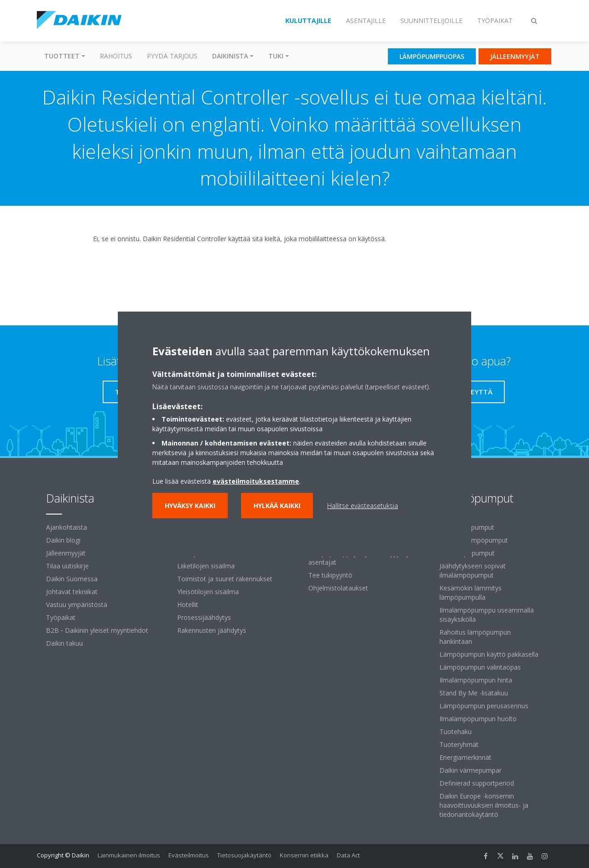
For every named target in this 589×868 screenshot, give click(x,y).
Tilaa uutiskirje (67, 566)
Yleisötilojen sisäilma (208, 592)
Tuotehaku (456, 732)
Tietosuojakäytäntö (244, 855)
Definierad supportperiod (477, 783)
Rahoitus (116, 56)
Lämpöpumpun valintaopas (480, 667)
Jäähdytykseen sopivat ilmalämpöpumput (473, 570)
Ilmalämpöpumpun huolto (478, 719)
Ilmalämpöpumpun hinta (476, 680)
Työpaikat (61, 617)
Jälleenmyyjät (66, 553)
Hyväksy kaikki (190, 506)
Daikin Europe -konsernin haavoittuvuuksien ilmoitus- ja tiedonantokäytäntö (484, 805)
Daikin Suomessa (72, 579)
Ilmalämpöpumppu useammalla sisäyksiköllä (487, 615)
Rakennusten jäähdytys (212, 630)
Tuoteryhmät (459, 744)
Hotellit (188, 605)
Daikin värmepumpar (471, 770)
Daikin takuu (64, 643)
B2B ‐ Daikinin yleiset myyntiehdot (97, 630)
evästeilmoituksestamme (256, 481)
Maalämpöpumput (467, 553)
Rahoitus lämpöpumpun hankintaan (475, 637)
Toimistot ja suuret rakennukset (225, 579)
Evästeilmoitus (189, 855)
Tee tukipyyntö (330, 575)
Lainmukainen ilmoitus (129, 855)
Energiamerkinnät (465, 757)
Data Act (348, 855)
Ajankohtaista (66, 527)
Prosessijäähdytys (204, 617)
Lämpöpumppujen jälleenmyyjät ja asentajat (360, 558)
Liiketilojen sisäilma (206, 566)
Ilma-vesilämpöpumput (474, 540)
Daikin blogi (63, 540)
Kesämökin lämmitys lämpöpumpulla (471, 593)
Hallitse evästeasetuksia (363, 506)
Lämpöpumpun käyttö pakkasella (489, 654)
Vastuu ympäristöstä (77, 605)
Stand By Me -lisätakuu (474, 693)
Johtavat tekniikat (72, 592)
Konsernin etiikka (304, 855)
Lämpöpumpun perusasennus (484, 706)
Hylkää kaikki (277, 506)
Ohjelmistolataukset (338, 588)
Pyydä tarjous (172, 56)
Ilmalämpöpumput (467, 527)
